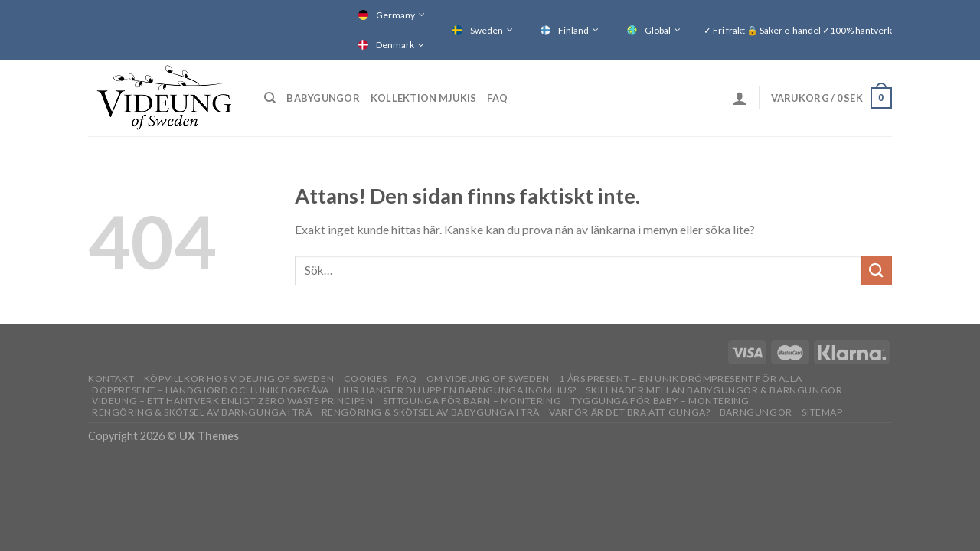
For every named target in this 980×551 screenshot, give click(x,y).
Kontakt (111, 378)
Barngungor (756, 412)
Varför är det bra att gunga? (629, 412)
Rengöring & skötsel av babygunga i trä (431, 412)
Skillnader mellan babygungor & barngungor (714, 390)
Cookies (366, 378)
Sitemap (822, 412)
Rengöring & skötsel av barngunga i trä (202, 412)
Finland (573, 30)
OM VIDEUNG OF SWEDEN (488, 378)
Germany (395, 15)
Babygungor (323, 98)
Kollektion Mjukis (423, 98)
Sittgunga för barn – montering (472, 401)
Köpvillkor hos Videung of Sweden (239, 378)
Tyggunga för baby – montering (660, 401)
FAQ (497, 98)
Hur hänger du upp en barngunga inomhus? (457, 390)
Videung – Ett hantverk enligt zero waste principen (233, 401)
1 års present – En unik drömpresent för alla (680, 378)
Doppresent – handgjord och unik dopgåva (211, 390)
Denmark (395, 45)
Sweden (487, 30)
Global (658, 30)
